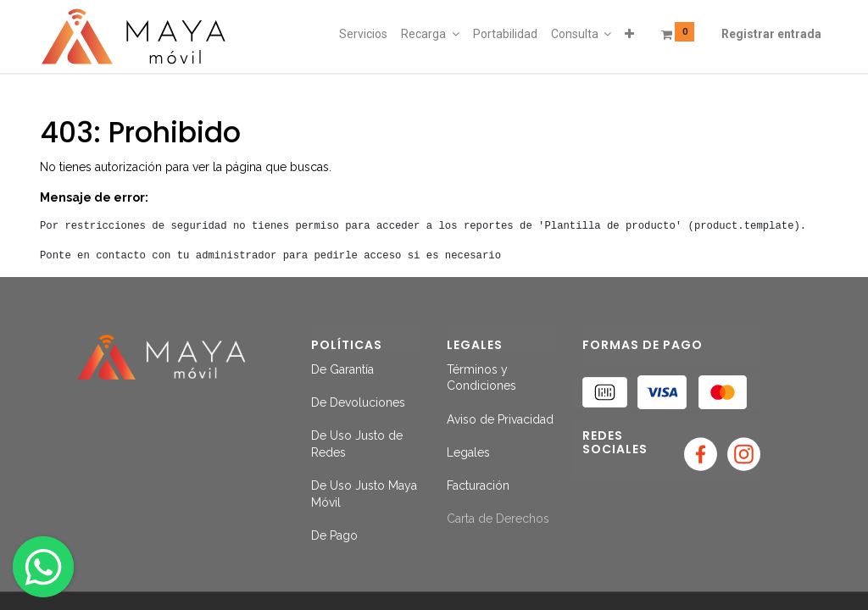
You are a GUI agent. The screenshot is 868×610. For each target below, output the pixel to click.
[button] (629, 35)
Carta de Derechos (498, 518)
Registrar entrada (771, 34)
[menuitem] (363, 35)
